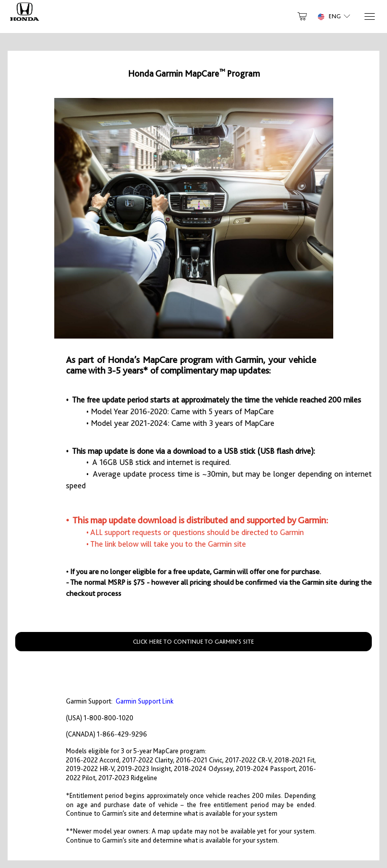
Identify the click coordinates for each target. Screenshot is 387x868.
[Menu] (369, 16)
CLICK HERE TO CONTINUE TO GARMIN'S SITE (193, 642)
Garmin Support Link (145, 701)
